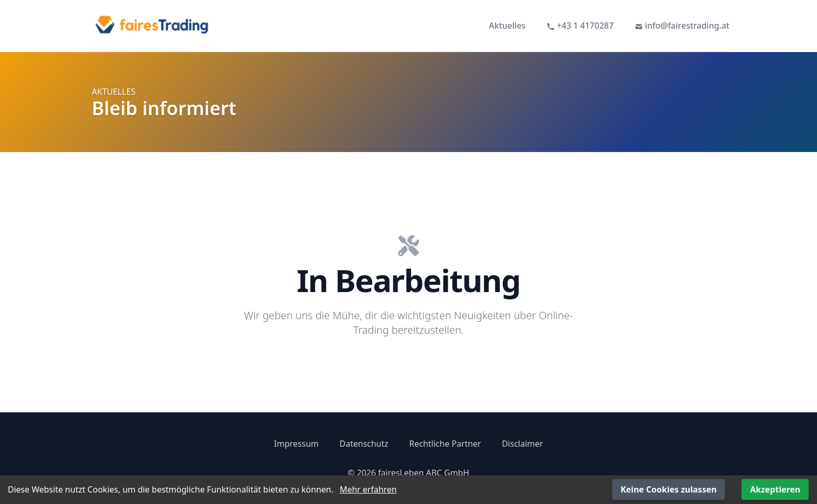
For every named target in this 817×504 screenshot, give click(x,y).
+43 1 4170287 (580, 26)
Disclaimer (522, 444)
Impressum (296, 444)
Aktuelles (507, 26)
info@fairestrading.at (682, 26)
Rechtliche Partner (445, 444)
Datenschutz (364, 444)
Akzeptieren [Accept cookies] (775, 489)
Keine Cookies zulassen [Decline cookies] (669, 489)
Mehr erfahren (368, 489)
